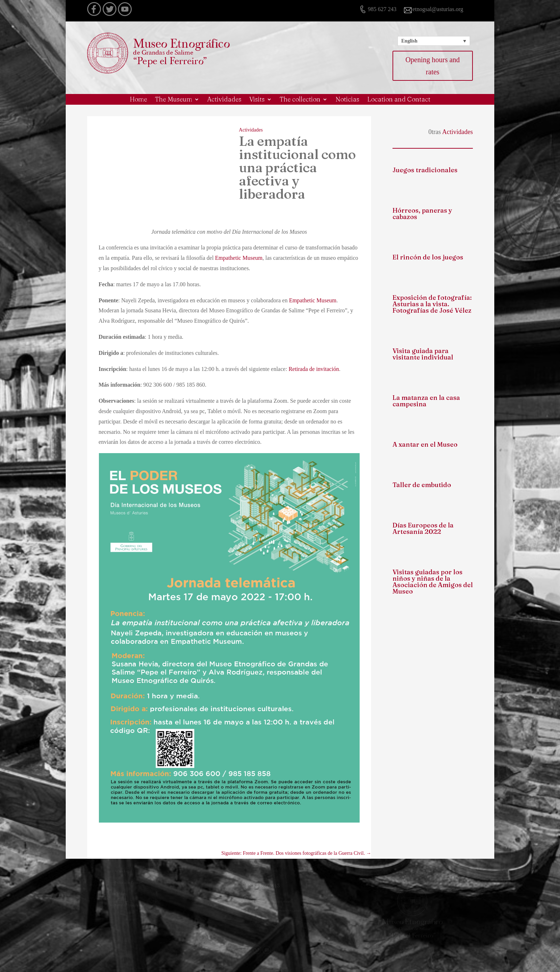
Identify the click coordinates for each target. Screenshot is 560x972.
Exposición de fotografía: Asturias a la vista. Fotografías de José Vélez (432, 304)
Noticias (347, 100)
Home (138, 100)
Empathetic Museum (239, 258)
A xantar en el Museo (425, 444)
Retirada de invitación (314, 369)
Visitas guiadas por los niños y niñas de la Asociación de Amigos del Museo (433, 582)
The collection (300, 100)
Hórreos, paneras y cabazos (422, 214)
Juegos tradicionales (425, 170)
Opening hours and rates (432, 66)
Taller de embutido (422, 485)
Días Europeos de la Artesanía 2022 (423, 528)
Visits (257, 100)
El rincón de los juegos (428, 257)
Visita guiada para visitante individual (423, 354)
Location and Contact (399, 100)
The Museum (174, 100)
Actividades (224, 100)
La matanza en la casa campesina (426, 401)
